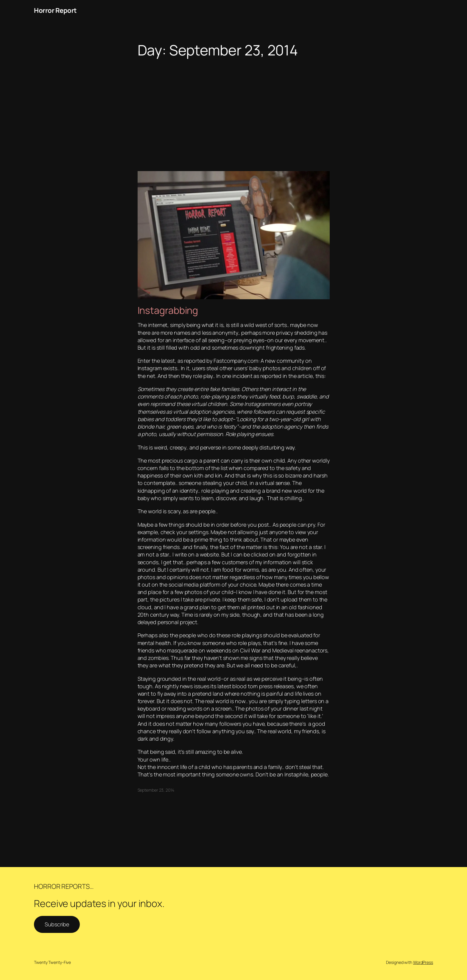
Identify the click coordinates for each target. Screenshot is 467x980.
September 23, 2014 (156, 790)
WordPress (423, 962)
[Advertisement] (233, 106)
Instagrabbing (168, 310)
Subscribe (57, 924)
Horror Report (55, 10)
